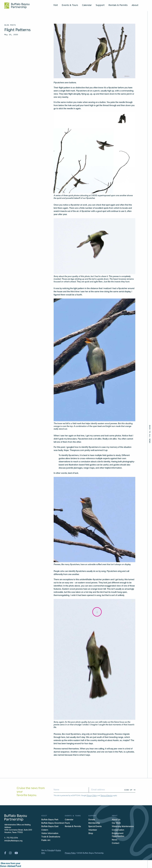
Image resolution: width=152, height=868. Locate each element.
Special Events (95, 827)
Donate (92, 820)
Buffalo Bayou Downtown (53, 823)
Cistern (45, 830)
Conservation (118, 830)
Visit (56, 5)
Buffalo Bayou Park (50, 820)
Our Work (116, 823)
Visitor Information (50, 833)
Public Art (46, 840)
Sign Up (128, 790)
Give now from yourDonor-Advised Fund (10, 865)
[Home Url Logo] (17, 6)
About (135, 5)
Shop (91, 833)
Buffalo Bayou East (50, 827)
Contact (116, 843)
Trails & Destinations (51, 837)
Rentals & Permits (118, 5)
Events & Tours (70, 5)
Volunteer (93, 830)
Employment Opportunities (118, 835)
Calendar (87, 5)
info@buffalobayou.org (13, 841)
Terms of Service (107, 796)
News (115, 840)
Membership (94, 823)
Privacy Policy (92, 796)
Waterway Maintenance (123, 827)
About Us (116, 820)
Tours (67, 823)
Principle (51, 851)
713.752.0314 (12, 838)
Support (100, 5)
